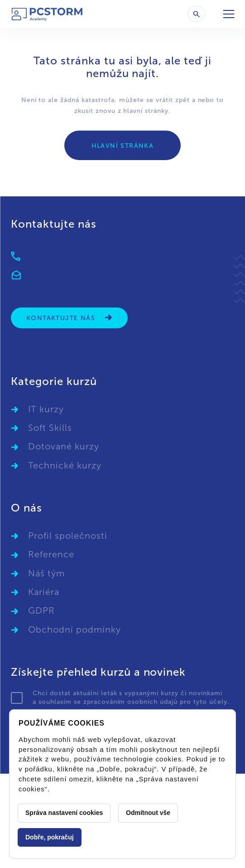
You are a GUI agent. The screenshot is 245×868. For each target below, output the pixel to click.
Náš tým (46, 573)
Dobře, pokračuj (50, 837)
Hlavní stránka (123, 146)
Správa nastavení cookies (64, 813)
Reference (51, 554)
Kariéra (44, 592)
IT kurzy (46, 409)
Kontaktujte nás (69, 318)
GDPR (41, 610)
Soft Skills (50, 428)
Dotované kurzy (64, 446)
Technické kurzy (65, 465)
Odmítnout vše (148, 813)
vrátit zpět (173, 100)
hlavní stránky (146, 111)
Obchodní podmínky (74, 629)
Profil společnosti (68, 536)
